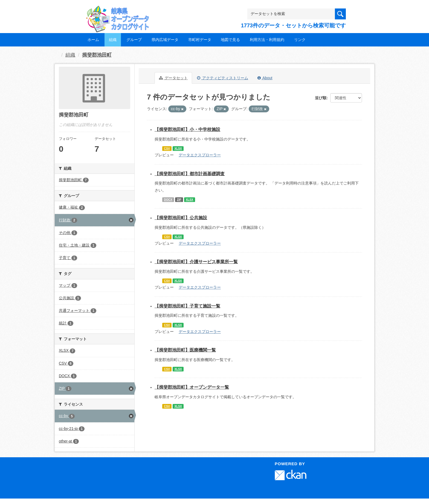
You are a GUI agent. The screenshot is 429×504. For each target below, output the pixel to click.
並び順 (321, 98)
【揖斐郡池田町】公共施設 (181, 218)
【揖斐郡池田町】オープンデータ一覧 (192, 387)
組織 (113, 40)
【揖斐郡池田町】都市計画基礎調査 (190, 174)
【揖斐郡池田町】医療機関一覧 (185, 350)
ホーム (93, 40)
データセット (173, 78)
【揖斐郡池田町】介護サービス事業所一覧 (196, 262)
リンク (300, 40)
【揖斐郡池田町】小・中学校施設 (187, 129)
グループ (134, 40)
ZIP (179, 200)
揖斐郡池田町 (97, 55)
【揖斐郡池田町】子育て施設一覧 (187, 306)
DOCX (168, 200)
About (265, 78)
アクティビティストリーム (223, 78)
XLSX (178, 148)
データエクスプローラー (200, 155)
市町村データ (200, 40)
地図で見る (230, 40)
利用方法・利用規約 (267, 40)
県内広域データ (165, 40)
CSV (167, 148)
